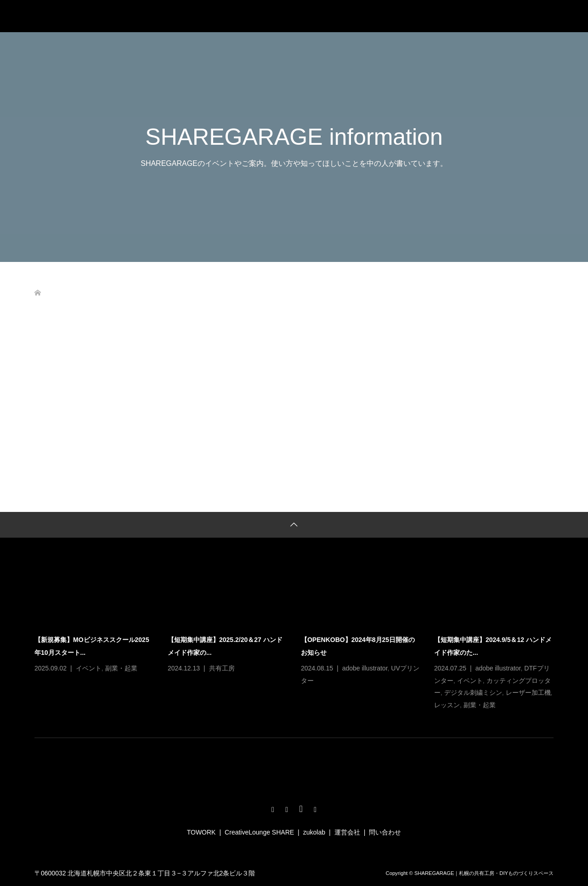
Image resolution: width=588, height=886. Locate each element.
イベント (89, 668)
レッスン (447, 705)
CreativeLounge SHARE (259, 832)
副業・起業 (121, 668)
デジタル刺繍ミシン (473, 693)
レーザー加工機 (528, 693)
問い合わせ (385, 832)
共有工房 (222, 668)
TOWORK (201, 832)
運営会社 (347, 832)
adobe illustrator (365, 668)
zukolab (314, 832)
